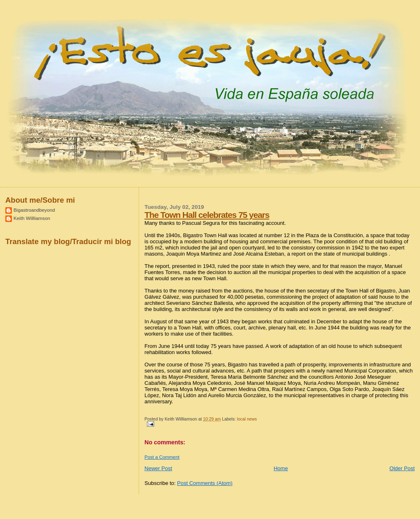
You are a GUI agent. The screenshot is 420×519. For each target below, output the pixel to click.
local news (247, 419)
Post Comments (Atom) (205, 483)
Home (281, 468)
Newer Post (158, 468)
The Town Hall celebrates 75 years (207, 215)
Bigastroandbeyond (34, 210)
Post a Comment (162, 457)
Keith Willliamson (32, 218)
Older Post (402, 468)
